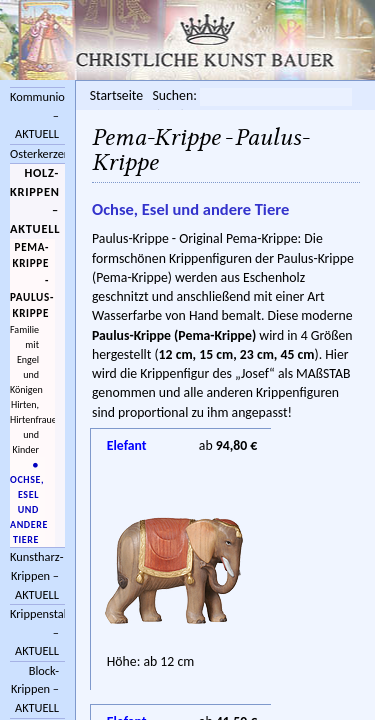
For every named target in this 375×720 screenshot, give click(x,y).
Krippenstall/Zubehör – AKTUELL (37, 632)
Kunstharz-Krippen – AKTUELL (37, 575)
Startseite (116, 95)
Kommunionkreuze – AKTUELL (37, 115)
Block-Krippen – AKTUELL (35, 689)
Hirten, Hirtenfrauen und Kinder (27, 427)
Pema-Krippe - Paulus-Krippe (32, 280)
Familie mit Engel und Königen (26, 359)
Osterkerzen (37, 153)
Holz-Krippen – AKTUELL (35, 200)
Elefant (127, 445)
